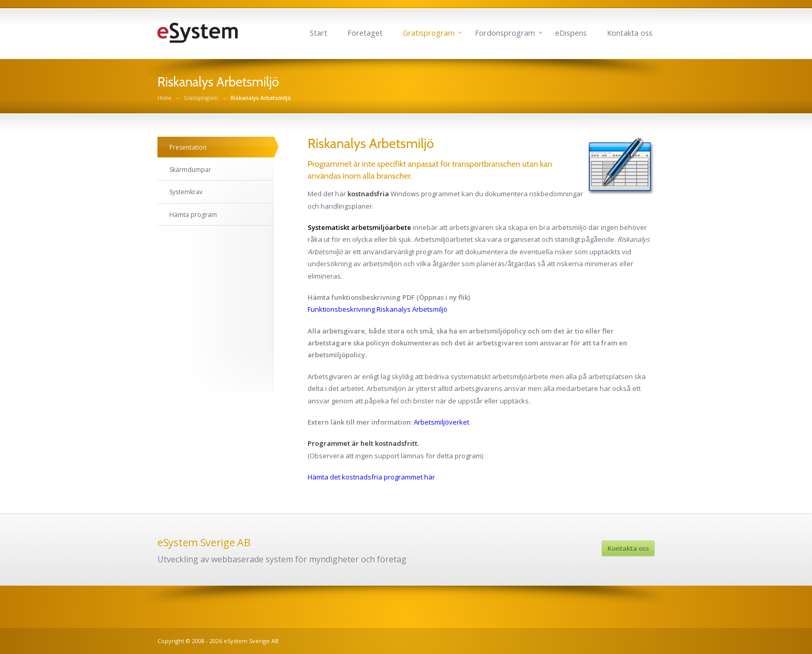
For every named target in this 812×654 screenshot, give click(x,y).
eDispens (571, 33)
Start (318, 33)
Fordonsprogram (505, 33)
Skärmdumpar (190, 170)
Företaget (365, 33)
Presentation (188, 147)
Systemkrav (186, 192)
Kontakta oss (630, 33)
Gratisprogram (429, 33)
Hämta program (193, 215)
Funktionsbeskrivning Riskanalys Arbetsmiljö (378, 309)
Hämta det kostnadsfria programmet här (371, 477)
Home (164, 98)
